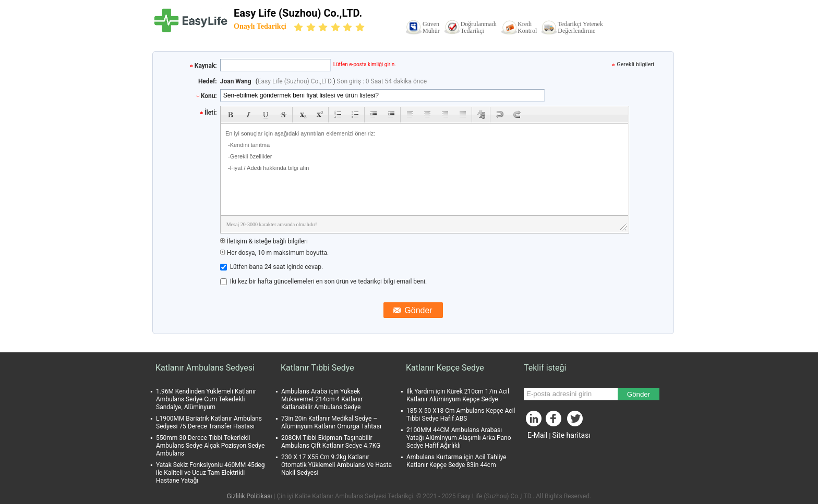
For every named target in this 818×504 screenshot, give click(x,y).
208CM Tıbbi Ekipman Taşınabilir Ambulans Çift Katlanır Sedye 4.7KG (331, 442)
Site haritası (571, 435)
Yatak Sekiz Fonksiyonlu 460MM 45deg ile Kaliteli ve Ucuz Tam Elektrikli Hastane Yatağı (210, 473)
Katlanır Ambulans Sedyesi (205, 368)
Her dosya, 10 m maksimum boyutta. (274, 253)
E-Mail (537, 435)
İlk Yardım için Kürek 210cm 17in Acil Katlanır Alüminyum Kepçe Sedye (458, 395)
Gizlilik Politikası (250, 496)
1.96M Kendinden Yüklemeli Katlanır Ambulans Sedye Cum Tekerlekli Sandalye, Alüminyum (206, 399)
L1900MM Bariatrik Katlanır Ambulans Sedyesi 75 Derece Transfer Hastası (209, 422)
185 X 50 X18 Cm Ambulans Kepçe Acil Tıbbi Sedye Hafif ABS (461, 415)
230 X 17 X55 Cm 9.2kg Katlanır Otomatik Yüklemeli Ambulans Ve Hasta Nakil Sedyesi (336, 465)
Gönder (639, 394)
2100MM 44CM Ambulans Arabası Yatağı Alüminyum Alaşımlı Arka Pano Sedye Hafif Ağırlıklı (459, 438)
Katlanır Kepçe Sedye (445, 368)
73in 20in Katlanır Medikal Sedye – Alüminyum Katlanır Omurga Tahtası (331, 422)
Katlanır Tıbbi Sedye (317, 368)
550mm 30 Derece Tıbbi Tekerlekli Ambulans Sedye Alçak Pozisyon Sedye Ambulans (210, 446)
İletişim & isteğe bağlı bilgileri (264, 241)
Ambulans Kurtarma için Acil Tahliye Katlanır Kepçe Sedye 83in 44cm (456, 461)
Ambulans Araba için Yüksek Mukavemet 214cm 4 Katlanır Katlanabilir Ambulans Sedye (322, 399)
